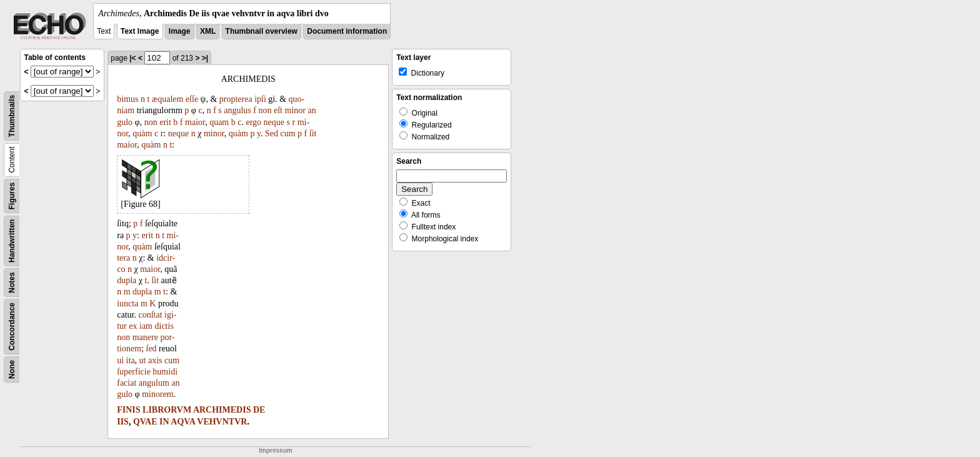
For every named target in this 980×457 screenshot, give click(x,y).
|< (132, 58)
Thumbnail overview (262, 31)
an (312, 110)
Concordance (12, 327)
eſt (278, 110)
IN (164, 422)
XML (208, 31)
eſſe (192, 99)
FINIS (128, 410)
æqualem (168, 99)
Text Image (140, 31)
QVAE (145, 422)
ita (131, 360)
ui (120, 360)
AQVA (183, 422)
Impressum (275, 450)
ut (143, 360)
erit (165, 122)
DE (259, 410)
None (12, 369)
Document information (347, 31)
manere (145, 337)
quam (219, 122)
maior (195, 122)
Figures (12, 196)
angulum (154, 383)
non (265, 110)
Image (180, 31)
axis (155, 360)
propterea (236, 99)
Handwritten (12, 241)
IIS (123, 422)
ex (133, 326)
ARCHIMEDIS (222, 410)
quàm (142, 133)
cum (287, 133)
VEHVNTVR (222, 422)
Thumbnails (12, 116)
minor (295, 110)
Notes (12, 282)
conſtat (150, 315)
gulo (125, 122)
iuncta (127, 304)
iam (146, 326)
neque (274, 122)
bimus (127, 99)
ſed (152, 349)
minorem (158, 394)
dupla (127, 280)
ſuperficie (134, 372)
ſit (313, 133)
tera (123, 258)
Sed (272, 133)
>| (205, 58)
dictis (164, 326)
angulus (237, 110)
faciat (127, 383)
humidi (165, 372)
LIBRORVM (167, 410)
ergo (253, 122)
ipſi (260, 99)
